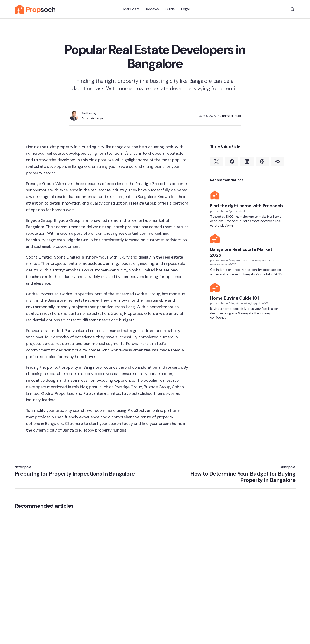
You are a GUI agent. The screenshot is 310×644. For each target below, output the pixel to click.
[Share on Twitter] (217, 162)
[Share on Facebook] (232, 162)
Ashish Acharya (92, 118)
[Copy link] (278, 162)
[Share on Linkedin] (247, 162)
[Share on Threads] (262, 162)
